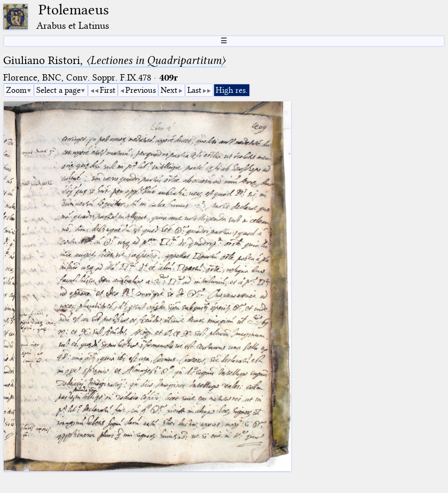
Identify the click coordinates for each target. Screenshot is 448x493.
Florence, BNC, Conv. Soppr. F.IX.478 (77, 78)
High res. (232, 90)
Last (194, 90)
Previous (141, 90)
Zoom (16, 90)
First (108, 90)
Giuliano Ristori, (115, 60)
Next (169, 90)
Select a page (58, 90)
